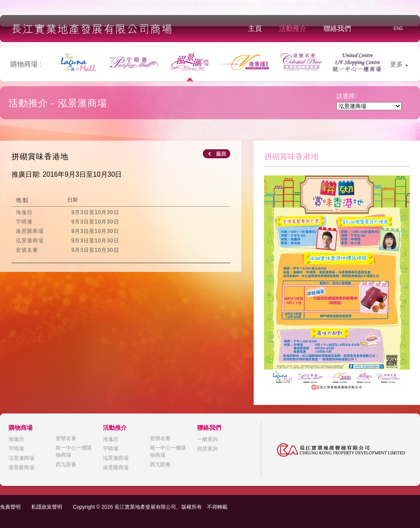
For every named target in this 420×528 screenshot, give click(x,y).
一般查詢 (207, 439)
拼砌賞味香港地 (40, 157)
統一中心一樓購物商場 (74, 451)
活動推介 (293, 29)
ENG (398, 29)
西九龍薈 (66, 465)
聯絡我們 (337, 29)
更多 (399, 64)
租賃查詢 (207, 449)
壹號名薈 (66, 438)
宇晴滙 (16, 449)
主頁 (255, 29)
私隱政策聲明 (47, 507)
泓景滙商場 (21, 458)
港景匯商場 (21, 468)
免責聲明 (10, 507)
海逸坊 (16, 439)
